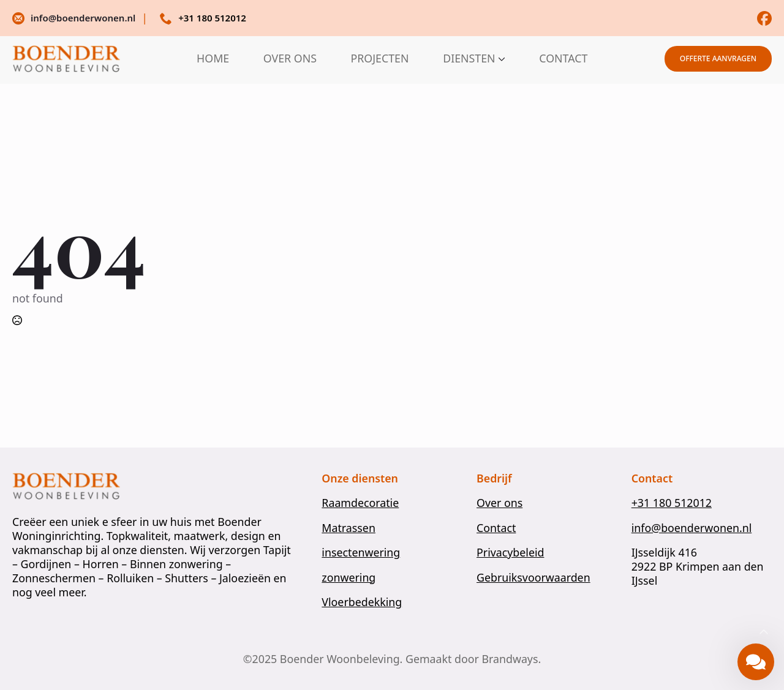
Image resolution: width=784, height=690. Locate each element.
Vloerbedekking (362, 602)
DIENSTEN (469, 59)
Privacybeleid (510, 553)
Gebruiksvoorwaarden (533, 578)
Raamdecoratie (360, 503)
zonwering (349, 578)
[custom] (764, 18)
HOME (213, 59)
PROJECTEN (380, 59)
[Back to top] (764, 632)
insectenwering (361, 553)
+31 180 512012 (672, 503)
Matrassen (349, 528)
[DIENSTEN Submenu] (500, 59)
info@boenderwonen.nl (692, 528)
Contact (496, 528)
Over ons (499, 503)
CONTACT (563, 59)
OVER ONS (290, 59)
